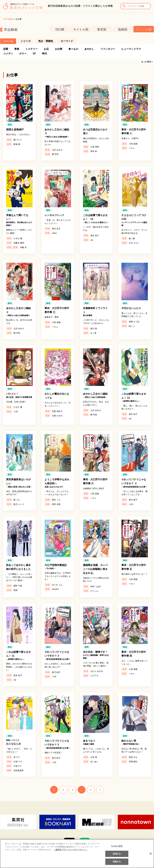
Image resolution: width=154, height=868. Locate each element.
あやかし (89, 49)
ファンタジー (108, 49)
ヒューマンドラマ (131, 49)
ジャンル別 (144, 29)
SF (34, 54)
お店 (46, 49)
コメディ (8, 54)
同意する (117, 863)
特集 (110, 6)
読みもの (68, 6)
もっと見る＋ (147, 62)
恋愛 (6, 49)
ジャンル (8, 41)
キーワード (67, 41)
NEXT (100, 790)
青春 (17, 49)
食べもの (73, 49)
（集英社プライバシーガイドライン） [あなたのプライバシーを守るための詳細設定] (71, 852)
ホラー (23, 54)
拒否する (117, 856)
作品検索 (58, 6)
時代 (44, 54)
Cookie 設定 (117, 848)
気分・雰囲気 (46, 41)
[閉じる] (151, 855)
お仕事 (59, 49)
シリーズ (26, 41)
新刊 (50, 6)
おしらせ (103, 6)
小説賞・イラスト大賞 (85, 6)
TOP (5, 19)
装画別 (123, 29)
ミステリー (32, 49)
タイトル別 (81, 29)
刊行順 (60, 29)
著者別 (102, 29)
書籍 (11, 19)
